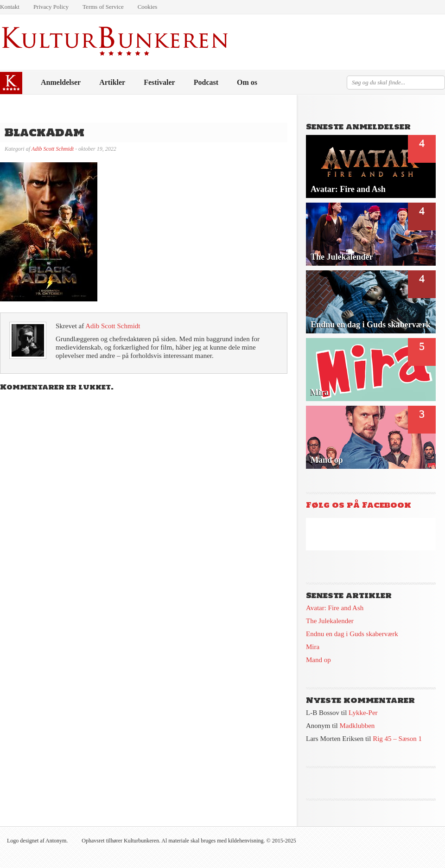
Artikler (112, 82)
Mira (313, 647)
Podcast (206, 82)
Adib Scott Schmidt (53, 149)
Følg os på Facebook (359, 505)
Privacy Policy (51, 7)
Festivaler (159, 82)
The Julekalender (330, 621)
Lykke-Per (363, 713)
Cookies (148, 7)
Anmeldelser (61, 82)
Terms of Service (103, 7)
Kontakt (10, 7)
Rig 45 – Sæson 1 (397, 739)
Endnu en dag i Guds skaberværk (352, 634)
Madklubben (357, 726)
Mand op (318, 660)
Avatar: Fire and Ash (335, 608)
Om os (247, 82)
